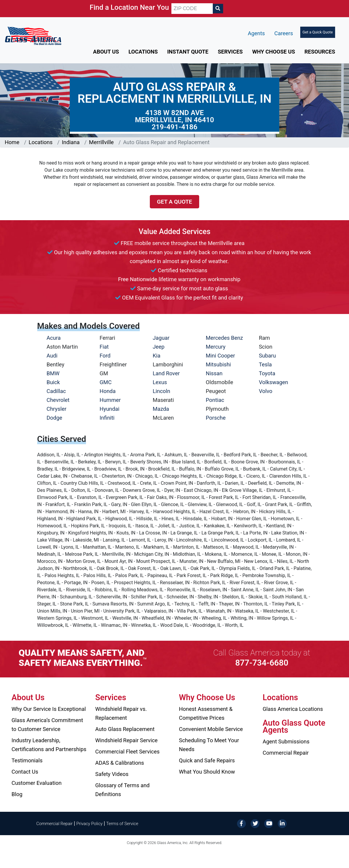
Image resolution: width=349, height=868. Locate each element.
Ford (105, 356)
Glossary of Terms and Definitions (122, 790)
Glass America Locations (293, 709)
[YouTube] (269, 823)
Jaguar (161, 338)
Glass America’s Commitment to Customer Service (47, 725)
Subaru (267, 356)
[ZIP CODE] (192, 9)
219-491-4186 (174, 127)
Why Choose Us (273, 52)
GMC (106, 382)
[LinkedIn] (282, 823)
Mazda (161, 409)
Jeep (159, 347)
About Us (106, 52)
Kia (157, 356)
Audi (52, 356)
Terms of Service (122, 824)
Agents (257, 33)
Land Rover (166, 373)
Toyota (267, 373)
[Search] (218, 9)
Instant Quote (188, 52)
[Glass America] (33, 35)
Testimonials (27, 760)
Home (12, 142)
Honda (108, 391)
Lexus (160, 382)
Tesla (265, 364)
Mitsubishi (218, 364)
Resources (320, 52)
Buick (53, 382)
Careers (284, 33)
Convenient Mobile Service (211, 729)
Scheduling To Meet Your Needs (209, 745)
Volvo (266, 391)
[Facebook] (241, 823)
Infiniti (107, 418)
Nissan (214, 373)
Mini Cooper (220, 356)
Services (230, 52)
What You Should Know (207, 772)
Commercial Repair (286, 753)
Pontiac (215, 400)
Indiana (71, 142)
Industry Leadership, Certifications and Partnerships (49, 745)
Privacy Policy (89, 824)
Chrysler (57, 409)
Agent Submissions (286, 741)
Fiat (104, 347)
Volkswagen (273, 382)
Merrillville (101, 142)
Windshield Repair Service (126, 740)
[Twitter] (255, 823)
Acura (54, 338)
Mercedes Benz (224, 338)
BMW (53, 373)
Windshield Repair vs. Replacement (121, 713)
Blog (17, 794)
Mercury (216, 347)
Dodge (55, 418)
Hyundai (109, 409)
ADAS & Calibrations (120, 763)
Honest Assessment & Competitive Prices (206, 713)
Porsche (216, 418)
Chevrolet (58, 400)
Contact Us (25, 772)
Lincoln (161, 391)
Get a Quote (174, 202)
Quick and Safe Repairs (207, 760)
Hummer (110, 400)
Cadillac (56, 391)
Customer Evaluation (36, 783)
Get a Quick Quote (318, 32)
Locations (143, 52)
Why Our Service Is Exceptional (49, 709)
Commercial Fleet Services (127, 752)
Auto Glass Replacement (125, 729)
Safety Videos (112, 774)
